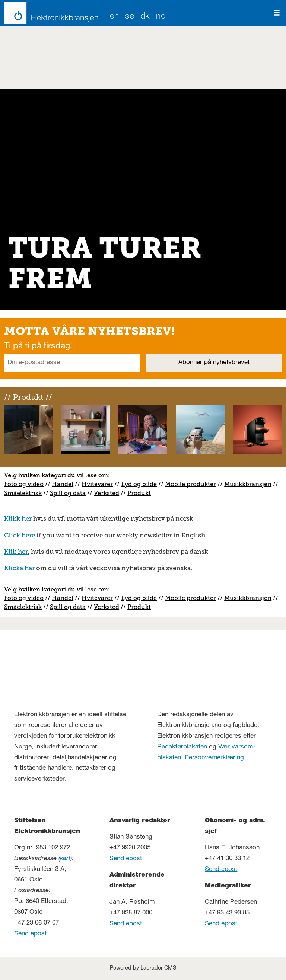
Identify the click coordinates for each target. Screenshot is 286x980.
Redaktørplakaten (182, 747)
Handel (63, 484)
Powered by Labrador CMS (143, 968)
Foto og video (24, 484)
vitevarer (100, 484)
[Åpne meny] (277, 13)
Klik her (16, 552)
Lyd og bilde (139, 484)
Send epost (30, 934)
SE (130, 17)
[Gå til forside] (49, 13)
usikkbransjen (251, 484)
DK (145, 17)
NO (161, 17)
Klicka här (19, 568)
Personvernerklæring (214, 758)
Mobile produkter (190, 484)
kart (65, 859)
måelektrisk (25, 493)
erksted (108, 493)
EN (115, 17)
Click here (20, 535)
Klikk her (18, 518)
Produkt (139, 493)
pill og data (69, 493)
